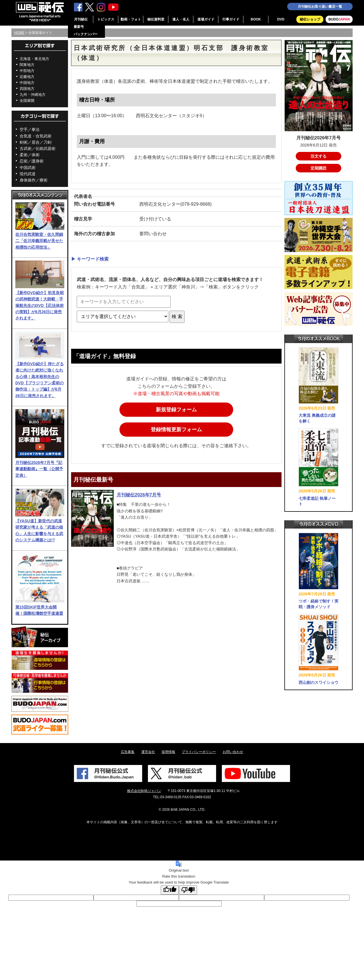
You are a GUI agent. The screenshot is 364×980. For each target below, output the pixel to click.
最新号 (79, 27)
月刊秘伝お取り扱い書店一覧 (320, 7)
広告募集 (128, 752)
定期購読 (318, 168)
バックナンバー (86, 34)
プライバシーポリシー (199, 752)
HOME (19, 33)
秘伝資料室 (156, 19)
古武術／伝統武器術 (38, 148)
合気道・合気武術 (36, 136)
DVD (281, 19)
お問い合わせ (233, 752)
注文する (318, 156)
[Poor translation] (188, 890)
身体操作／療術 (34, 180)
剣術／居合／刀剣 (36, 142)
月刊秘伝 (81, 19)
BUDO (339, 19)
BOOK (256, 19)
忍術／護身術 (32, 161)
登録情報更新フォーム (176, 430)
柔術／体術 (30, 155)
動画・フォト (131, 19)
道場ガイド (206, 19)
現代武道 (28, 174)
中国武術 (28, 168)
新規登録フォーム (176, 410)
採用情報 (168, 752)
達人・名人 (181, 19)
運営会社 (148, 752)
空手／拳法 (30, 129)
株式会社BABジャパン (144, 791)
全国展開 (27, 101)
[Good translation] (170, 890)
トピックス (106, 19)
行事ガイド (231, 19)
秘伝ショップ (310, 19)
